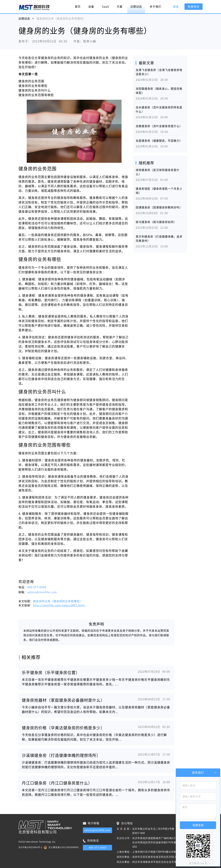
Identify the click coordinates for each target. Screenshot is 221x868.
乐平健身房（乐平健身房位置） (51, 673)
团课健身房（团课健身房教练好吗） (159, 207)
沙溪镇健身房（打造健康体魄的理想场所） (61, 755)
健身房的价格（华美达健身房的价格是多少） (63, 728)
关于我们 (155, 7)
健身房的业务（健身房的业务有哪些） (58, 601)
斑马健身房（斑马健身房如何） (156, 222)
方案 (120, 7)
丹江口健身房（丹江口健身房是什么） (57, 783)
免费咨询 (198, 825)
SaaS (105, 7)
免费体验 (194, 7)
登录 (176, 7)
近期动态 (136, 7)
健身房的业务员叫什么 (35, 90)
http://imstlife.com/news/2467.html (59, 605)
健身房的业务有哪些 (33, 86)
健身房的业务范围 (31, 81)
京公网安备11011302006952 (64, 847)
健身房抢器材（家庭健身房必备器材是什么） (63, 700)
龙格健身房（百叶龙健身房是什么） (159, 126)
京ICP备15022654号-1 (30, 847)
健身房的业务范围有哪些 (36, 95)
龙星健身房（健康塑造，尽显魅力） (159, 141)
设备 (91, 7)
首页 (78, 7)
